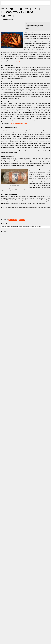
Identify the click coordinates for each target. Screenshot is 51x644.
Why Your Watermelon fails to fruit (19, 124)
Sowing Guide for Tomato (17, 62)
